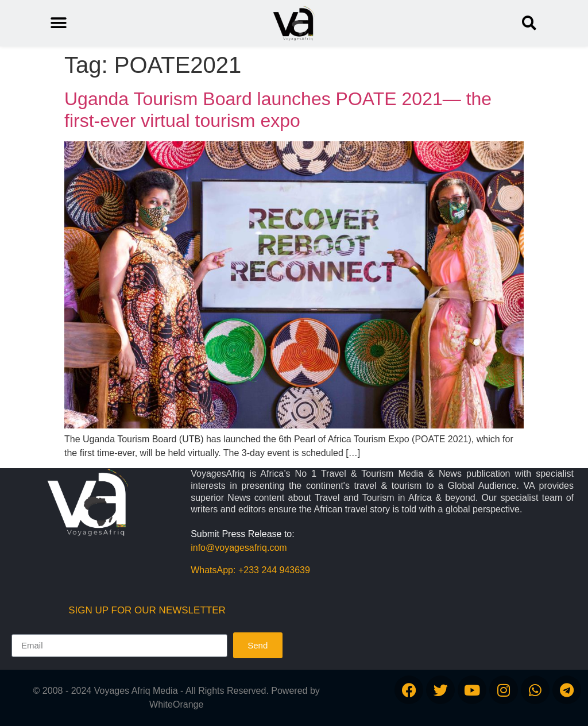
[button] (529, 23)
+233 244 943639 (274, 570)
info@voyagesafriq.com (239, 548)
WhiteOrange (176, 704)
